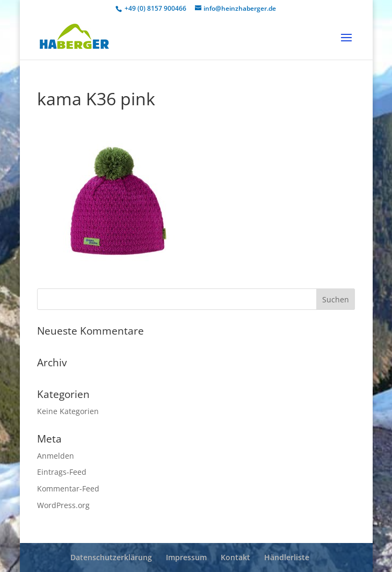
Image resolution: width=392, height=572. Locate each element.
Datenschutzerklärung (111, 557)
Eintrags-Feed (62, 472)
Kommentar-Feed (68, 488)
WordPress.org (63, 505)
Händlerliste (287, 557)
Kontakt (235, 557)
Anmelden (56, 456)
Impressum (186, 557)
